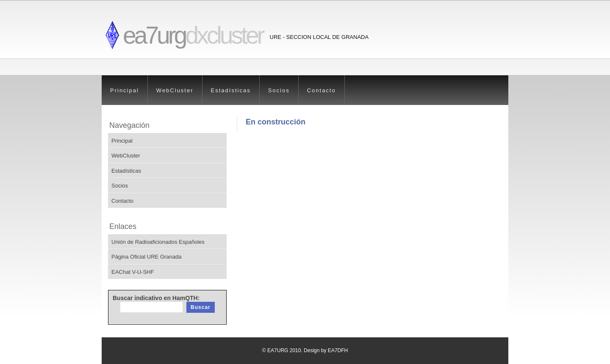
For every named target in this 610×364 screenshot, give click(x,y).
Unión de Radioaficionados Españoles (158, 242)
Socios (279, 90)
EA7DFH (338, 350)
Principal (125, 90)
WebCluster (175, 90)
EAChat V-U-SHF (133, 272)
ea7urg (193, 35)
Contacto (322, 90)
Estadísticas (231, 90)
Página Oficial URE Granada (146, 257)
